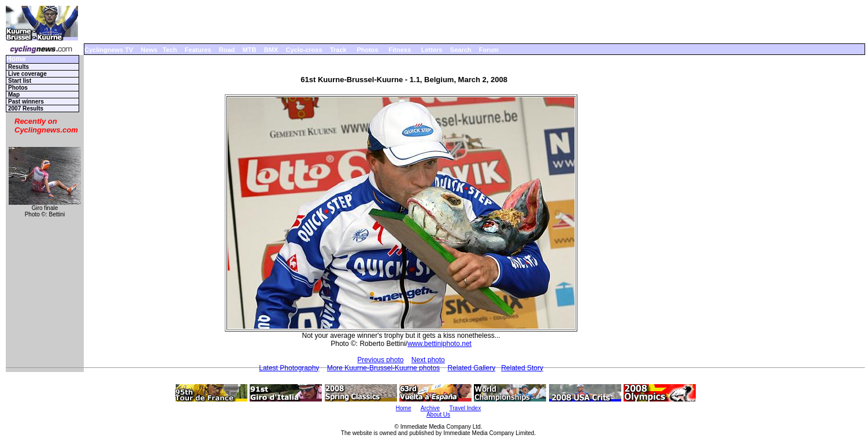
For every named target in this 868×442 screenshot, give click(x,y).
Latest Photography (289, 368)
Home (16, 59)
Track (338, 50)
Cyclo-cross (304, 50)
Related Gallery (471, 368)
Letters (432, 50)
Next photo (428, 360)
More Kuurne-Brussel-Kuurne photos (383, 368)
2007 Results (26, 108)
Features (198, 50)
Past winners (26, 102)
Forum (489, 50)
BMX (271, 50)
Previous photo (380, 360)
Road (227, 50)
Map (14, 95)
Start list (20, 81)
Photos (367, 50)
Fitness (400, 50)
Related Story (522, 368)
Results (18, 67)
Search (461, 50)
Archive (430, 408)
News (149, 50)
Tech (170, 50)
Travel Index (465, 408)
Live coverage (27, 74)
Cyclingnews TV (109, 50)
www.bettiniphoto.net (439, 344)
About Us (438, 415)
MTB (250, 50)
